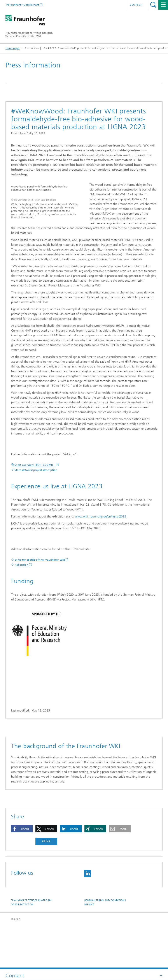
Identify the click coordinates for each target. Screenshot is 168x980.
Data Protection (22, 948)
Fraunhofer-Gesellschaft (24, 5)
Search (153, 5)
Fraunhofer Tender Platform (31, 944)
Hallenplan (21, 608)
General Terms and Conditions (105, 944)
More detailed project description (36, 513)
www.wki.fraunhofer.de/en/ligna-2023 (101, 560)
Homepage (12, 48)
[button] (22, 872)
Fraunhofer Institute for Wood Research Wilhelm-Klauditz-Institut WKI (29, 34)
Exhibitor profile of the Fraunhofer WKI (40, 603)
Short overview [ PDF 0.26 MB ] (35, 508)
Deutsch (136, 5)
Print (46, 885)
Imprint (89, 948)
